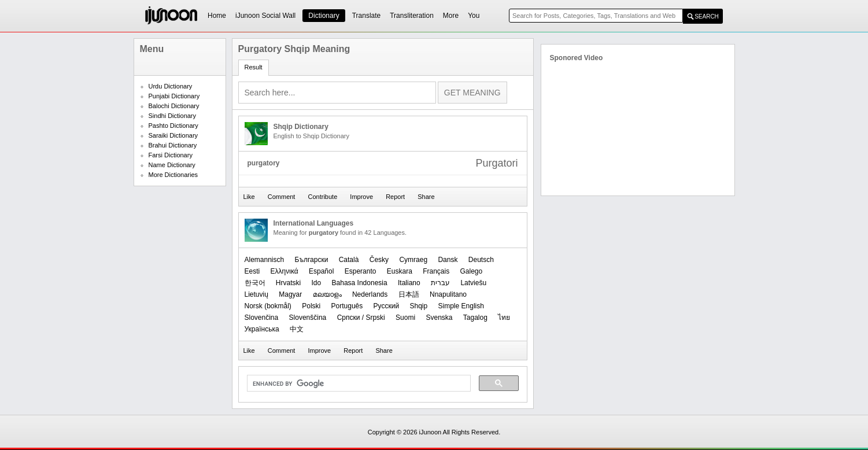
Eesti (252, 271)
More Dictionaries (173, 175)
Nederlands (370, 294)
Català (349, 260)
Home (217, 16)
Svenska (439, 318)
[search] (358, 383)
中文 (297, 329)
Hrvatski (288, 283)
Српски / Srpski (361, 318)
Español (321, 271)
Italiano (409, 283)
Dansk (448, 260)
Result (254, 67)
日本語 (409, 294)
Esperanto (361, 271)
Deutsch (481, 260)
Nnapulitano (448, 294)
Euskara (400, 271)
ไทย (504, 318)
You (474, 16)
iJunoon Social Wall (265, 16)
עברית (440, 283)
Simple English (461, 306)
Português (347, 306)
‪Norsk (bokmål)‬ (268, 306)
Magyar (290, 294)
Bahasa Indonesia (360, 283)
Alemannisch (265, 260)
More (451, 16)
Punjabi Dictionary (174, 96)
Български (312, 260)
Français (436, 271)
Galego (472, 271)
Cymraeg (413, 260)
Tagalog (475, 318)
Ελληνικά (285, 271)
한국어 (255, 283)
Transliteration (412, 16)
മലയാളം (327, 294)
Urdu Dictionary (171, 86)
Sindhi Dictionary (173, 116)
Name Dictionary (172, 165)
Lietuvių (256, 294)
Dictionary (324, 16)
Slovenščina (308, 318)
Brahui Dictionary (173, 145)
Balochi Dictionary (174, 106)
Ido (317, 283)
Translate (367, 16)
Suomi (405, 318)
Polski (311, 306)
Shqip (418, 306)
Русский (387, 306)
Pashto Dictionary (173, 126)
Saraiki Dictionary (173, 135)
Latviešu (473, 283)
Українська (262, 329)
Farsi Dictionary (171, 155)
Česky (379, 260)
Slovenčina (262, 318)
